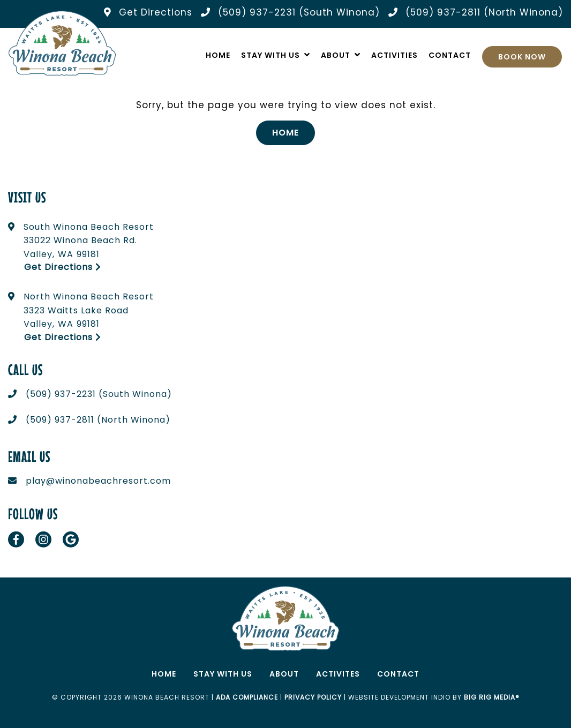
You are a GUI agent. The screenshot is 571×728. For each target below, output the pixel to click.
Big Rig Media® (492, 697)
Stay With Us (271, 55)
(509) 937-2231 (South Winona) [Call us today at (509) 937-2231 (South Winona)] (99, 394)
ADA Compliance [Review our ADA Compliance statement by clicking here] (247, 697)
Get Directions (63, 267)
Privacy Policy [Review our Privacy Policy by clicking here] (313, 697)
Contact (450, 55)
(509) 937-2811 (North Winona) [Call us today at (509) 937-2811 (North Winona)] (98, 420)
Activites (338, 674)
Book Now (522, 57)
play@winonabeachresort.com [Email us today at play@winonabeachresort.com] (98, 481)
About (336, 55)
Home (218, 55)
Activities (395, 55)
